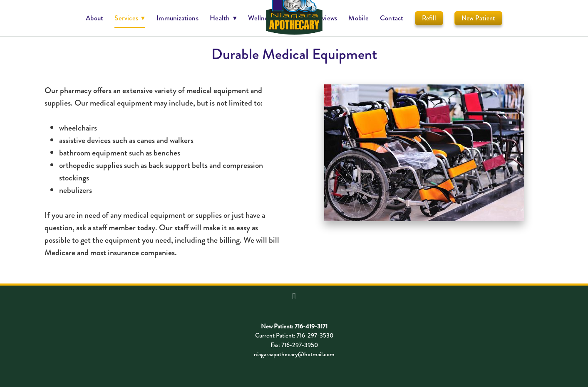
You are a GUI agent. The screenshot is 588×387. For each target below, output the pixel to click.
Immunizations (177, 18)
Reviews (326, 18)
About (94, 18)
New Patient (478, 18)
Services (130, 18)
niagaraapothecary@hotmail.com (294, 354)
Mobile (358, 18)
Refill (429, 18)
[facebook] (294, 296)
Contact (392, 18)
